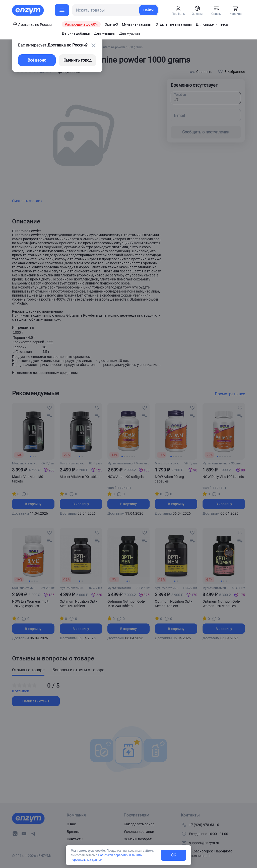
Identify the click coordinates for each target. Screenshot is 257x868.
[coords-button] (32, 24)
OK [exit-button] (174, 855)
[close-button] (93, 45)
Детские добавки (76, 33)
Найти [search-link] (148, 10)
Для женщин (105, 33)
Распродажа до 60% (81, 24)
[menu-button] (62, 10)
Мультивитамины (137, 24)
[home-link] (28, 10)
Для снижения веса (212, 24)
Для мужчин (130, 33)
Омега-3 (111, 24)
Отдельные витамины (174, 24)
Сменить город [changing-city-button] (78, 60)
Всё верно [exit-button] (37, 60)
